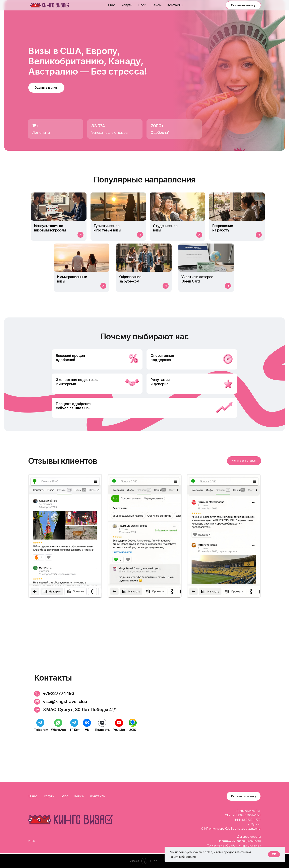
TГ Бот (74, 730)
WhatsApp (59, 730)
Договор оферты (249, 837)
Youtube (119, 730)
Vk (87, 730)
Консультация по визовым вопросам (50, 228)
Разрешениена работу (223, 228)
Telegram (41, 730)
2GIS (133, 730)
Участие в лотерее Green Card (197, 279)
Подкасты (103, 730)
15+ (36, 126)
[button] (243, 5)
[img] (50, 5)
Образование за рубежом (130, 279)
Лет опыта (41, 133)
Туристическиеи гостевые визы (107, 228)
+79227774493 (59, 693)
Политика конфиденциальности (239, 841)
